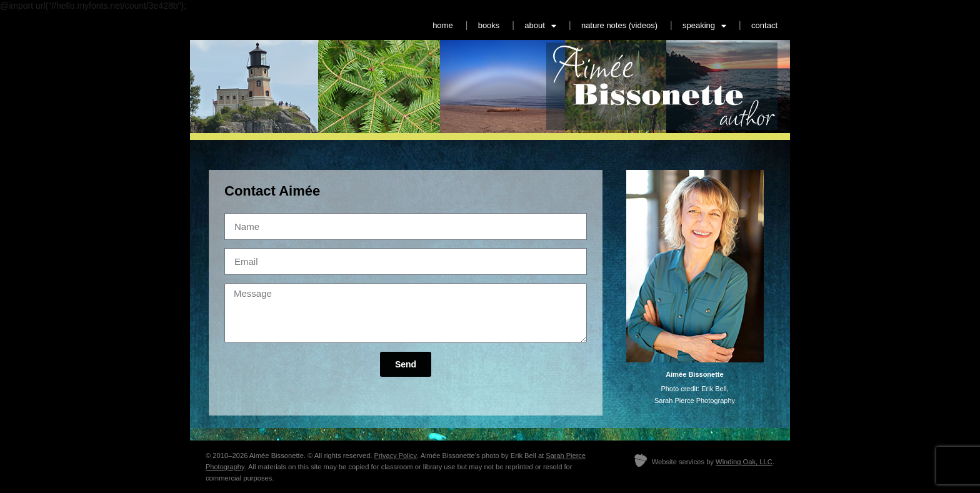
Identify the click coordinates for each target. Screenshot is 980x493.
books (489, 25)
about (540, 26)
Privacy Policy (396, 456)
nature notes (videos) (619, 25)
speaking (704, 26)
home (443, 25)
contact (764, 25)
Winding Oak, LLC (744, 462)
